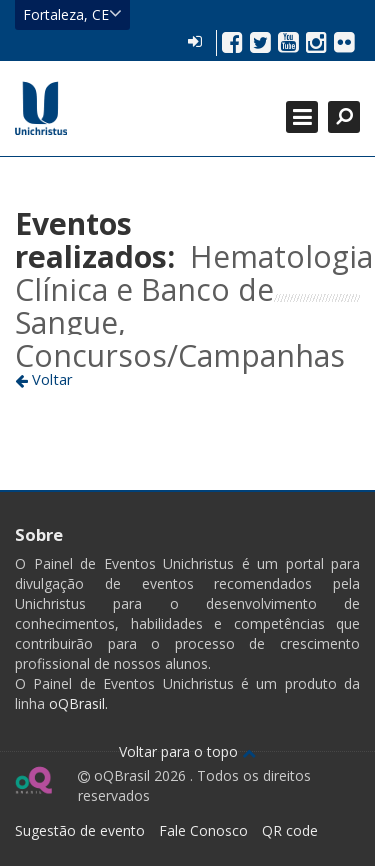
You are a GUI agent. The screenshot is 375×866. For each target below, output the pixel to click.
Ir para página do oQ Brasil (33, 780)
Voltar (44, 379)
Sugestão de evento (80, 830)
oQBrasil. (76, 703)
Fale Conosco (203, 830)
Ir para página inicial (41, 108)
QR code (290, 830)
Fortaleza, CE (72, 14)
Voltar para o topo (187, 751)
